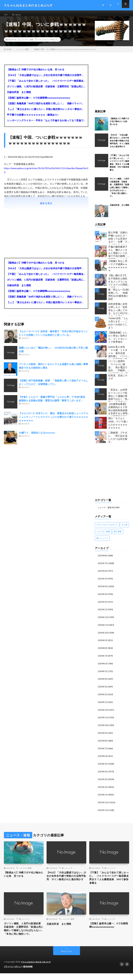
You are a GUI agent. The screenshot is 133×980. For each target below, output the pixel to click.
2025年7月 (103, 566)
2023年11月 (103, 718)
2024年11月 (103, 627)
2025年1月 (103, 611)
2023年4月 (103, 771)
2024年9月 (103, 642)
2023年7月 (103, 748)
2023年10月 (103, 725)
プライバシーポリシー (14, 973)
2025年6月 (103, 574)
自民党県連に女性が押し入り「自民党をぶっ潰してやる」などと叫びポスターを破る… (118, 312)
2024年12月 (103, 619)
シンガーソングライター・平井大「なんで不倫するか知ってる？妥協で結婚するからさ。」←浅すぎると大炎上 (46, 123)
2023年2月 (103, 786)
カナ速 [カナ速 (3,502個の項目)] (124, 528)
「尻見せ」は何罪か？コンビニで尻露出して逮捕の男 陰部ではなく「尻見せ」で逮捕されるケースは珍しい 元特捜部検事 (119, 398)
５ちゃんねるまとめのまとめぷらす (37, 969)
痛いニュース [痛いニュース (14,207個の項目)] (102, 541)
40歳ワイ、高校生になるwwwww (37, 436)
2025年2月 (103, 604)
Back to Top (66, 958)
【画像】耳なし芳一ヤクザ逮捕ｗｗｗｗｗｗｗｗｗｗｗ (118, 269)
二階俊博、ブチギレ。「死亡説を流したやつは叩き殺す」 (118, 440)
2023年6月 (103, 756)
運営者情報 (30, 973)
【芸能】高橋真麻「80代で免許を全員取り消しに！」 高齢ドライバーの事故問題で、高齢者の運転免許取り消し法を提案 (46, 106)
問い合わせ (18, 15)
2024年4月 (103, 680)
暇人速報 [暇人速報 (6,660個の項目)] (118, 534)
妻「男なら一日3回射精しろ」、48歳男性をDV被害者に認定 (118, 297)
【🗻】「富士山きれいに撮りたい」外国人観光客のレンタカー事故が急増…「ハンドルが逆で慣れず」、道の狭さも (46, 112)
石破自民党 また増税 (19, 95)
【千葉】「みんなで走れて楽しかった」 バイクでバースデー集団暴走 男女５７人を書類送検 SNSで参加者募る (46, 84)
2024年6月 (103, 665)
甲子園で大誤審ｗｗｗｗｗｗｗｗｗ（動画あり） (33, 118)
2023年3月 (103, 779)
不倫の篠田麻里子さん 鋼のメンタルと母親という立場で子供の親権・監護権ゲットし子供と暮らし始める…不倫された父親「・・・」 (119, 255)
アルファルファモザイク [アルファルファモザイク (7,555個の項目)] (107, 528)
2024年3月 (103, 687)
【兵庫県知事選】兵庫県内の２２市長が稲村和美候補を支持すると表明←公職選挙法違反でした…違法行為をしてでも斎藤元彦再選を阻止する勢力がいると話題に (119, 412)
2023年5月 (103, 763)
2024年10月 (103, 634)
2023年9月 (103, 733)
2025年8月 (103, 558)
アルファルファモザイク (48, 42)
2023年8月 (103, 741)
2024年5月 (103, 672)
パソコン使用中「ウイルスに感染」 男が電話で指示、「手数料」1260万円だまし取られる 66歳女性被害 (118, 369)
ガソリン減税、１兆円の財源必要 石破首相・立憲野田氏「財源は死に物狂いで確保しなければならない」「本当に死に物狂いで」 (46, 89)
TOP (6, 15)
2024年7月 (103, 657)
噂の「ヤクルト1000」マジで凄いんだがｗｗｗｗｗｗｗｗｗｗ (118, 426)
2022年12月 (103, 801)
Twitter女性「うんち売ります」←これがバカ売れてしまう (118, 326)
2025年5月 (103, 581)
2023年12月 (103, 710)
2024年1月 (103, 703)
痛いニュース (67, 867)
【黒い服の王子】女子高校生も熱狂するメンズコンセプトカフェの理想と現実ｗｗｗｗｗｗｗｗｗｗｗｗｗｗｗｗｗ (118, 284)
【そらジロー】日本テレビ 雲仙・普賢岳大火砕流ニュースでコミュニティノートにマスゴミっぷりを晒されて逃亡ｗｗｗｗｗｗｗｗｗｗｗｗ (53, 420)
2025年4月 (103, 589)
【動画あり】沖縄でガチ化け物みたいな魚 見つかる (36, 72)
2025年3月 (103, 596)
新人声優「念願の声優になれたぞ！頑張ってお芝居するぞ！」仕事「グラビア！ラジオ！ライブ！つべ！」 (118, 241)
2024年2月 (103, 695)
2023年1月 (103, 794)
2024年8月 (103, 649)
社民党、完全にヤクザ (118, 380)
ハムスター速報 (25, 867)
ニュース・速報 (27, 42)
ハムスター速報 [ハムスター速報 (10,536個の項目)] (103, 534)
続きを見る (46, 206)
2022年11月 (103, 809)
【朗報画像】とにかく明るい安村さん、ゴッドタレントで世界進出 (118, 340)
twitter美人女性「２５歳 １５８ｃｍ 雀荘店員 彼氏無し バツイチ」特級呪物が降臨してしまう (118, 355)
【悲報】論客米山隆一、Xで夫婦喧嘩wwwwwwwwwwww (39, 101)
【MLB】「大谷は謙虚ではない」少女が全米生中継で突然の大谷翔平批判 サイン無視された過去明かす (46, 78)
